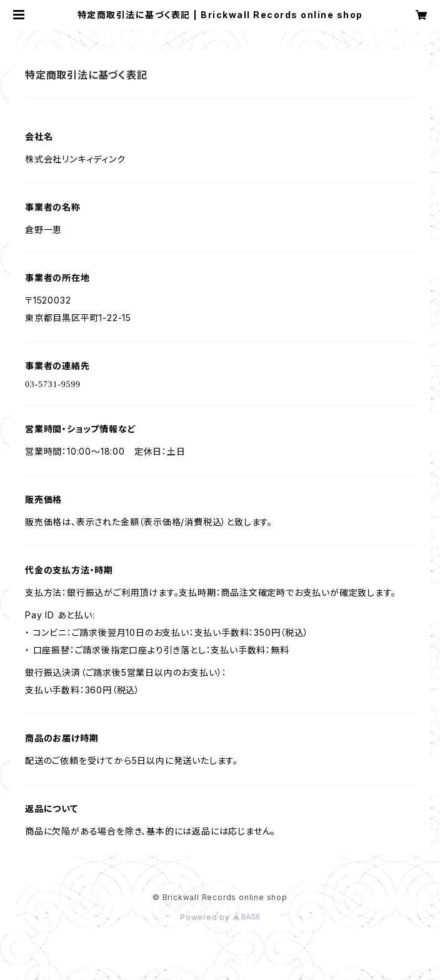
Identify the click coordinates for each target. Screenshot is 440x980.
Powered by (220, 917)
